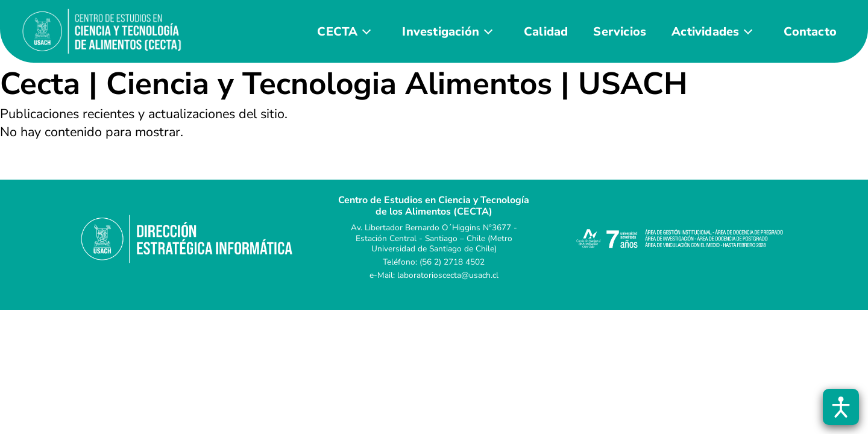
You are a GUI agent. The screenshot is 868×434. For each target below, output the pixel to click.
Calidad (546, 32)
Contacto (810, 32)
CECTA (337, 32)
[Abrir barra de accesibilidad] (841, 407)
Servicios (620, 32)
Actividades (705, 32)
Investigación (441, 32)
